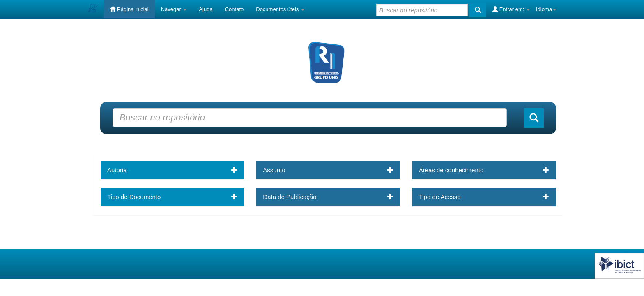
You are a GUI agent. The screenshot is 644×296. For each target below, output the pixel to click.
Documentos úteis (280, 9)
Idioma (546, 9)
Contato (235, 9)
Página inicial (129, 9)
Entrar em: (511, 9)
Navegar (174, 9)
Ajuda (206, 9)
